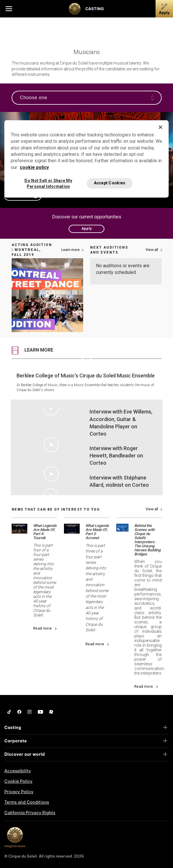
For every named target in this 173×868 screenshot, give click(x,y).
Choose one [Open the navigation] (87, 98)
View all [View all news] (152, 509)
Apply (87, 229)
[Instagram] (30, 712)
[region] (86, 159)
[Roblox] (51, 712)
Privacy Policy (19, 792)
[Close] (160, 127)
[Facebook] (19, 712)
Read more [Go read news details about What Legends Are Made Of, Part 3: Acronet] (95, 644)
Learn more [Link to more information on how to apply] (71, 250)
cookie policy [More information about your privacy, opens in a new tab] (34, 167)
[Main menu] (9, 9)
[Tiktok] (9, 712)
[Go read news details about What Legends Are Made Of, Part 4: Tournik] (19, 528)
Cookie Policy (18, 781)
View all (152, 250)
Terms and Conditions (27, 802)
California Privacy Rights (30, 813)
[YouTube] (40, 712)
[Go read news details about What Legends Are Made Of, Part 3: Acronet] (72, 528)
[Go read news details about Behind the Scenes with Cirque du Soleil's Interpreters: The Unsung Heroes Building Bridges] (122, 527)
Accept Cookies (110, 183)
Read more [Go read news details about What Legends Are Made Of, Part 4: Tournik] (43, 628)
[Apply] (164, 9)
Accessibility (18, 771)
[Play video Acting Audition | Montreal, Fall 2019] (47, 295)
